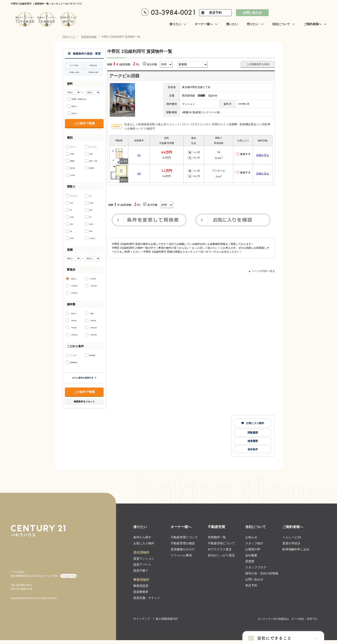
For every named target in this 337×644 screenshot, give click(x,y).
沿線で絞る (93, 65)
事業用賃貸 (141, 586)
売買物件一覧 (217, 537)
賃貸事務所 (141, 592)
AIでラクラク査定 (220, 549)
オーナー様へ (181, 527)
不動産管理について (184, 537)
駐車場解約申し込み (296, 549)
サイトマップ (142, 619)
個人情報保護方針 (167, 619)
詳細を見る (263, 155)
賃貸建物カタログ (183, 549)
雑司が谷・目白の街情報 (262, 573)
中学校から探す (93, 72)
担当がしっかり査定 (221, 555)
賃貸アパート (142, 565)
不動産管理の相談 (183, 543)
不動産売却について (221, 543)
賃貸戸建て (141, 571)
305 (139, 174)
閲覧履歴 (253, 433)
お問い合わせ (252, 13)
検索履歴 (253, 441)
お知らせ (251, 537)
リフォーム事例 (181, 555)
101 (139, 155)
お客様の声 (253, 549)
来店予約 (215, 13)
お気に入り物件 (253, 423)
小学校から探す (74, 72)
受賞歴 (250, 561)
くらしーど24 (292, 537)
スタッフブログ (256, 567)
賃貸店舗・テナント (147, 598)
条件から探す (142, 537)
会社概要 (251, 555)
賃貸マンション (144, 559)
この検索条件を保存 (258, 64)
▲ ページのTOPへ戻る (262, 271)
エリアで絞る (74, 65)
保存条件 (253, 449)
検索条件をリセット (84, 401)
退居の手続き (291, 543)
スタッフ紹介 (254, 543)
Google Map (68, 576)
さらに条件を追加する (84, 378)
